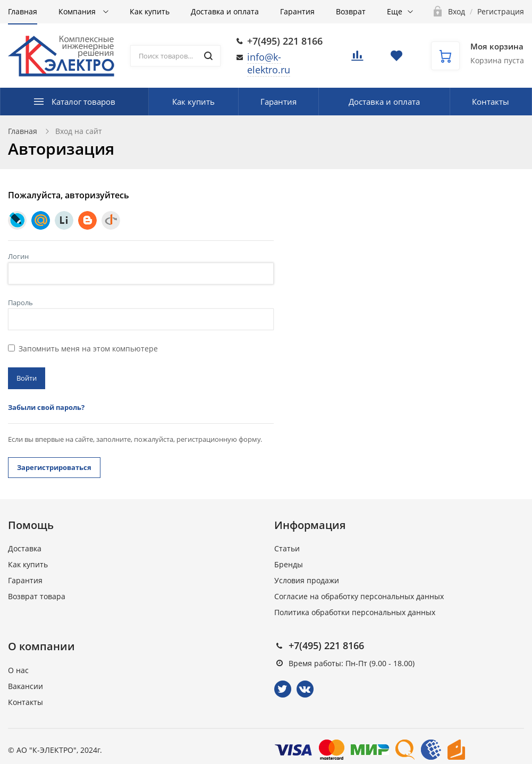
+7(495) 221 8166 (285, 41)
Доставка (25, 548)
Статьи (287, 548)
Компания (78, 11)
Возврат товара (37, 596)
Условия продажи (307, 580)
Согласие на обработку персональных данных (359, 596)
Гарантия (297, 11)
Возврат (351, 11)
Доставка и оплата (225, 11)
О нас (18, 670)
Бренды (289, 564)
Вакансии (26, 686)
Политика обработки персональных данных (355, 612)
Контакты (491, 102)
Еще (395, 11)
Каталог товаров (83, 102)
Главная (23, 11)
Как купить (150, 11)
